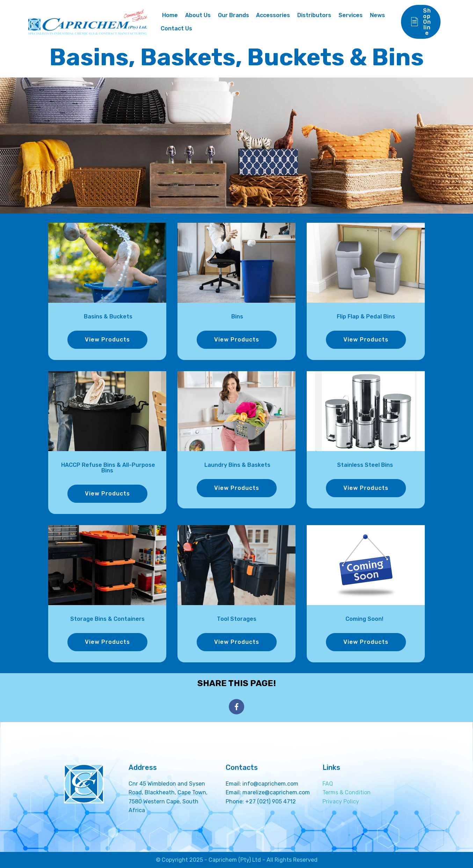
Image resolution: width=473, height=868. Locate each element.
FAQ (328, 784)
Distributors (314, 15)
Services (351, 15)
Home (169, 15)
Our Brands (234, 15)
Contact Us (176, 28)
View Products (107, 340)
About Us (198, 15)
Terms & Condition (347, 792)
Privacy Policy (341, 801)
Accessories (273, 15)
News (377, 15)
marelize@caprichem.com (276, 792)
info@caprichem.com (270, 784)
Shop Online (421, 22)
